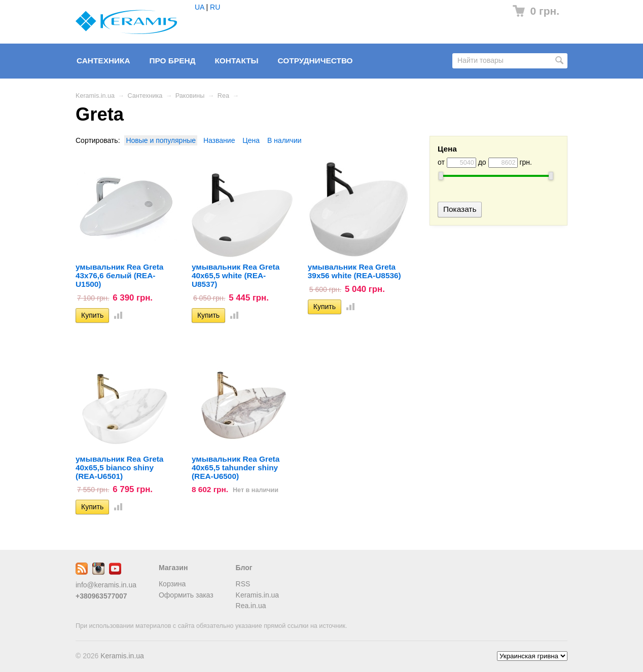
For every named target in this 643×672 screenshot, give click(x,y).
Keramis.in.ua (95, 96)
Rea (223, 96)
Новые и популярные (161, 140)
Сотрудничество (315, 61)
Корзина (172, 584)
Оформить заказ (186, 595)
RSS (243, 584)
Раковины (190, 96)
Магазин (173, 568)
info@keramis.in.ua (106, 585)
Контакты (236, 61)
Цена (251, 140)
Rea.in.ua (251, 606)
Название (219, 140)
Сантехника (103, 61)
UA (200, 7)
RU (215, 7)
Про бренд (172, 61)
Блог (244, 568)
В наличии (284, 140)
